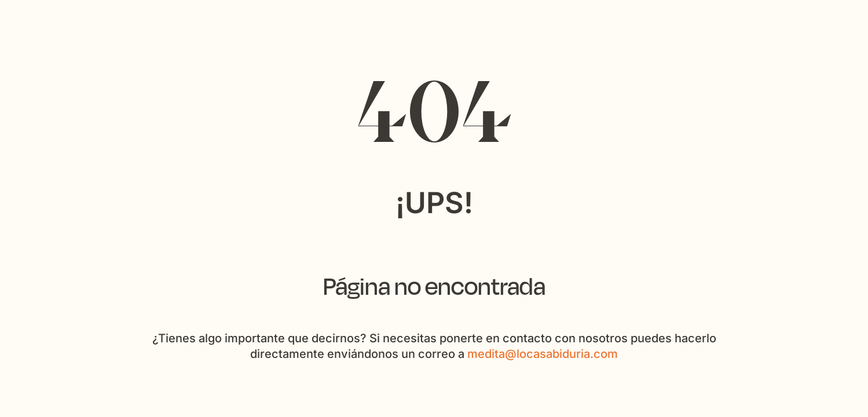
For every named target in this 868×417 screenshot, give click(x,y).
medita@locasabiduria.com (543, 354)
